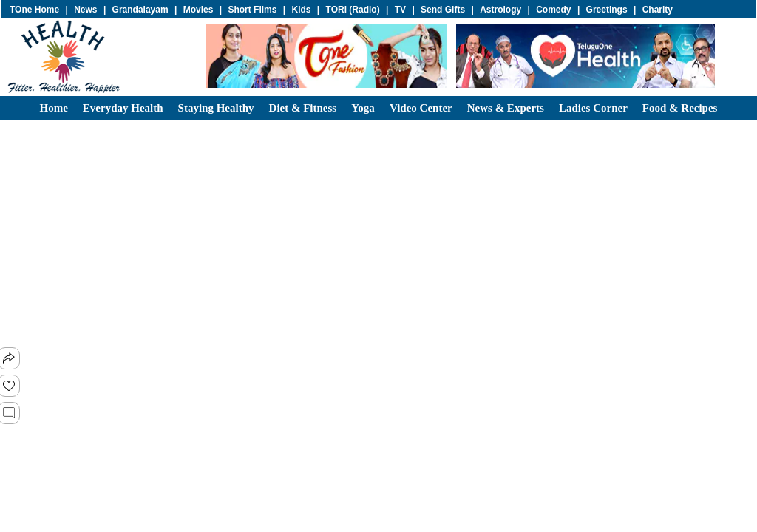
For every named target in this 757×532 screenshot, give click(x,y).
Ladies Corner (593, 108)
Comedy (553, 10)
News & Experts (506, 108)
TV (400, 10)
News (85, 10)
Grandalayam (140, 10)
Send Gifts (443, 10)
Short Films (252, 10)
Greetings (607, 10)
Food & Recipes (680, 108)
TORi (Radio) (353, 10)
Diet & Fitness (303, 108)
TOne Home (34, 10)
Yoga (363, 108)
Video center (421, 108)
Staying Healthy (216, 108)
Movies (198, 10)
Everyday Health (123, 108)
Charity (658, 10)
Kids (301, 10)
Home (54, 108)
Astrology (500, 10)
